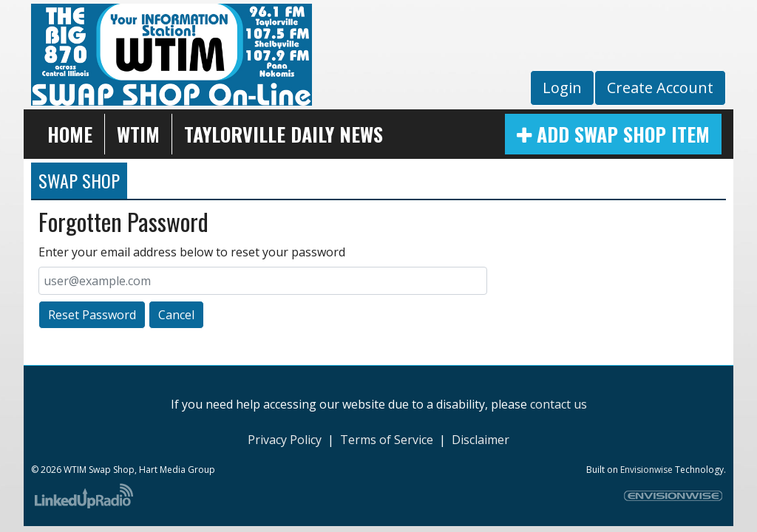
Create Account (660, 88)
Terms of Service (387, 440)
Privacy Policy (285, 440)
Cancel (176, 315)
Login (562, 88)
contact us (559, 404)
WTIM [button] (138, 134)
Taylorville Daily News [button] (284, 134)
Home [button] (70, 134)
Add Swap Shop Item (613, 134)
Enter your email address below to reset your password (192, 252)
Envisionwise (646, 470)
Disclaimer (481, 440)
